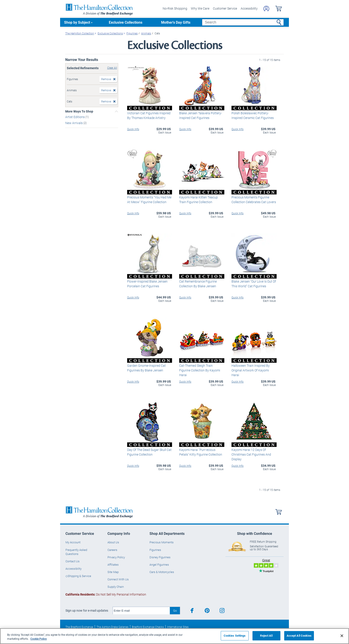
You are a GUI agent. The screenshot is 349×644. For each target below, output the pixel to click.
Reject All (266, 636)
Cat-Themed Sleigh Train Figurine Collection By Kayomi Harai (200, 370)
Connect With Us (118, 579)
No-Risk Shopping (175, 8)
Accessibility (249, 8)
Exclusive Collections (126, 22)
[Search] (243, 22)
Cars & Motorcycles (162, 572)
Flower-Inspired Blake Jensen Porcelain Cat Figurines (147, 284)
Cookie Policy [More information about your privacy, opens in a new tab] (39, 639)
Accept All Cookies (299, 636)
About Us (113, 542)
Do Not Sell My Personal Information (106, 594)
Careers (112, 550)
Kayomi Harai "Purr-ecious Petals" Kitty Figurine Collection (201, 452)
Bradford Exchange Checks (148, 627)
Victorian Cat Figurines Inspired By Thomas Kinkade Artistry (149, 115)
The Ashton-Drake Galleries (112, 627)
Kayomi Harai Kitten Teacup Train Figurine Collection (199, 200)
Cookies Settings (235, 636)
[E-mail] (141, 611)
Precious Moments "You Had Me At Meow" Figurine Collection (149, 200)
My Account (73, 542)
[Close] (342, 636)
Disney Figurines (160, 557)
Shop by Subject (77, 22)
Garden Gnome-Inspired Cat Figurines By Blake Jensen (146, 368)
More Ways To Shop (79, 111)
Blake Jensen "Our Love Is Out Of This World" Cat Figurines (254, 284)
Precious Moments (162, 542)
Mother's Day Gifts (176, 22)
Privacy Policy (116, 557)
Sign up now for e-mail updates (87, 611)
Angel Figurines (159, 565)
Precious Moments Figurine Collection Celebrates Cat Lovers (254, 200)
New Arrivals (74, 123)
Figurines (155, 550)
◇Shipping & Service (78, 576)
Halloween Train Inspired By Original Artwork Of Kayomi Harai (251, 370)
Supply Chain (116, 587)
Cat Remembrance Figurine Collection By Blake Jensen (198, 284)
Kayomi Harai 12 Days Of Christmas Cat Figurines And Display (251, 454)
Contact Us (73, 561)
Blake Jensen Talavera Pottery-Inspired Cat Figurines (201, 115)
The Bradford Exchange (79, 627)
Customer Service (225, 8)
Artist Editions (75, 117)
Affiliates (113, 565)
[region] (174, 636)
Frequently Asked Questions (76, 552)
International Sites (178, 627)
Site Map (113, 572)
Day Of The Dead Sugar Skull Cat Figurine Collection (149, 452)
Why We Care (200, 8)
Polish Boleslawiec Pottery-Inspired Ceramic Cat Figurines (253, 115)
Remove (106, 79)
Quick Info (133, 129)
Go (175, 611)
